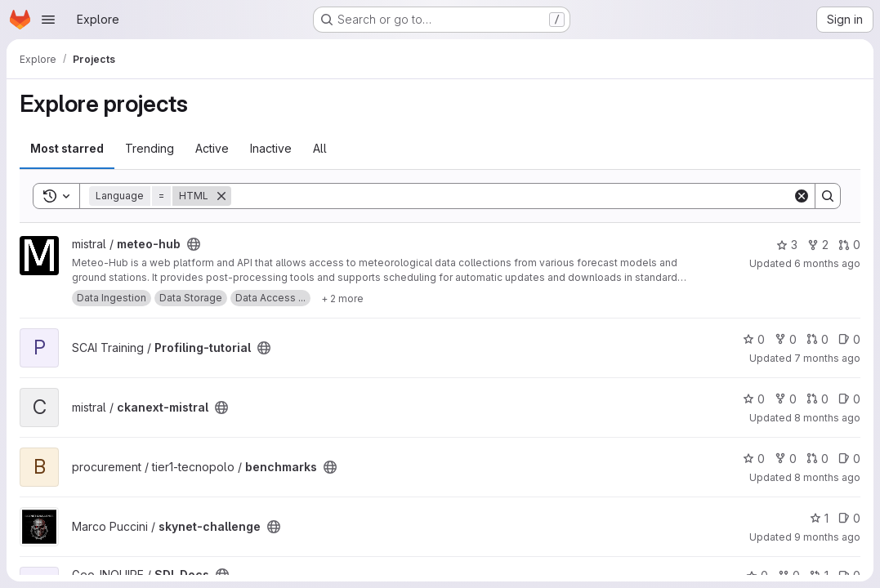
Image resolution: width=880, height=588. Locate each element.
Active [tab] (212, 148)
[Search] (512, 196)
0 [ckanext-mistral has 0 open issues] (849, 399)
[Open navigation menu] (48, 20)
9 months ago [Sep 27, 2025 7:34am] (827, 537)
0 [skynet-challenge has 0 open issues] (849, 518)
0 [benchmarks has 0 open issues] (849, 459)
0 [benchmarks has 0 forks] (786, 459)
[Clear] (802, 196)
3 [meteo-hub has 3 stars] (787, 245)
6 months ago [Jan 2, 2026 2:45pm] (827, 263)
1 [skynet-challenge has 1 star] (819, 518)
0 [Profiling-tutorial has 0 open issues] (849, 339)
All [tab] (320, 148)
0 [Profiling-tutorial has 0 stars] (754, 339)
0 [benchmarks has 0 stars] (754, 459)
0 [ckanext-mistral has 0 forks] (786, 399)
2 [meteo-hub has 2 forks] (818, 245)
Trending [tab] (150, 148)
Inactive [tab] (271, 148)
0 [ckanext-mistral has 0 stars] (754, 399)
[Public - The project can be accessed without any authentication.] (194, 244)
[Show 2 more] (342, 298)
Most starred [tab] (67, 148)
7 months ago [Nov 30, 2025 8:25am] (827, 358)
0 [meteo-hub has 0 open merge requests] (849, 245)
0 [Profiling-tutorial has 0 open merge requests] (817, 339)
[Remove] (221, 196)
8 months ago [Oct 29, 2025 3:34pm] (827, 418)
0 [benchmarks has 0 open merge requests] (817, 459)
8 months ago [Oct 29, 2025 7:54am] (827, 477)
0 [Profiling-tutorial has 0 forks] (786, 339)
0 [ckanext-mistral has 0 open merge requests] (817, 399)
